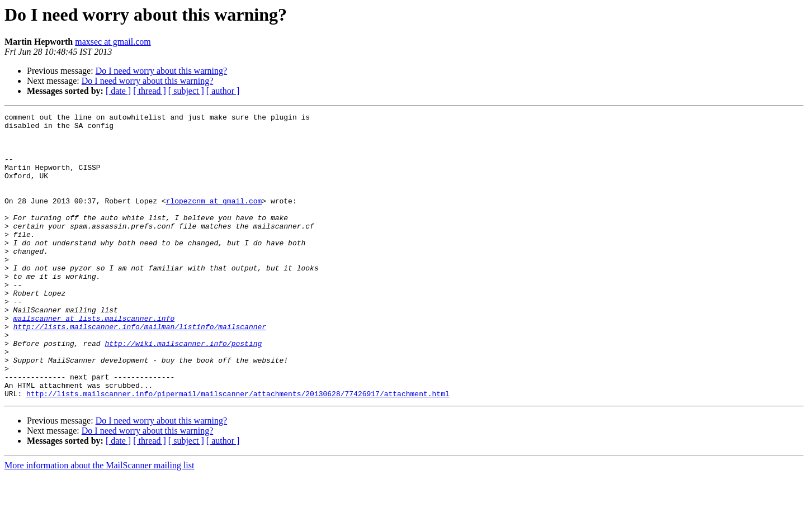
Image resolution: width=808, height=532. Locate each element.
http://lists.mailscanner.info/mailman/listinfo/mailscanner (140, 370)
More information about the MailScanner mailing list (99, 522)
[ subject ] (186, 91)
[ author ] (223, 91)
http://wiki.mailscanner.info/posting (183, 390)
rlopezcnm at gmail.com (214, 219)
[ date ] (118, 91)
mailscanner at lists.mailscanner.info (94, 360)
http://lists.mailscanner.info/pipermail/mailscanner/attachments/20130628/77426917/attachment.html (238, 450)
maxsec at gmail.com (113, 42)
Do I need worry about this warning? (162, 71)
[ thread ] (150, 91)
